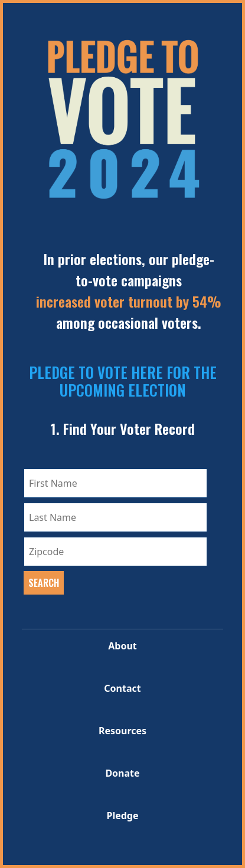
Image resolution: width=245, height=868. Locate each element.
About (122, 646)
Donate (122, 773)
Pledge (122, 816)
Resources (122, 731)
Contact (122, 688)
